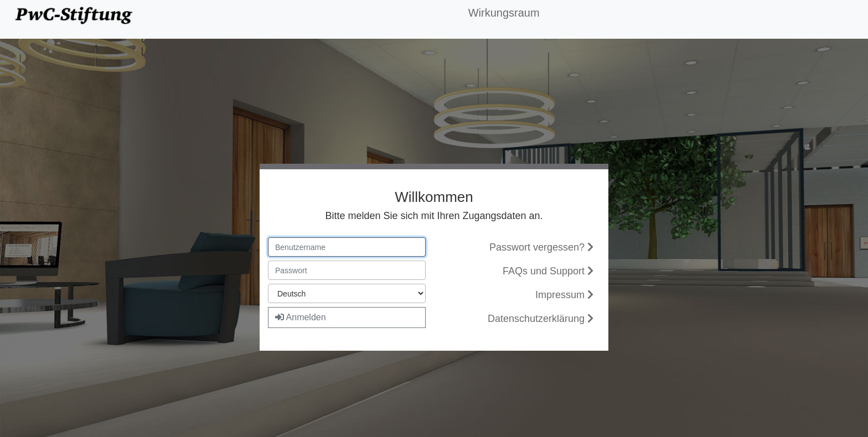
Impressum (564, 295)
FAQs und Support (548, 271)
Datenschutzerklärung (541, 319)
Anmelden (301, 317)
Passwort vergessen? (541, 247)
